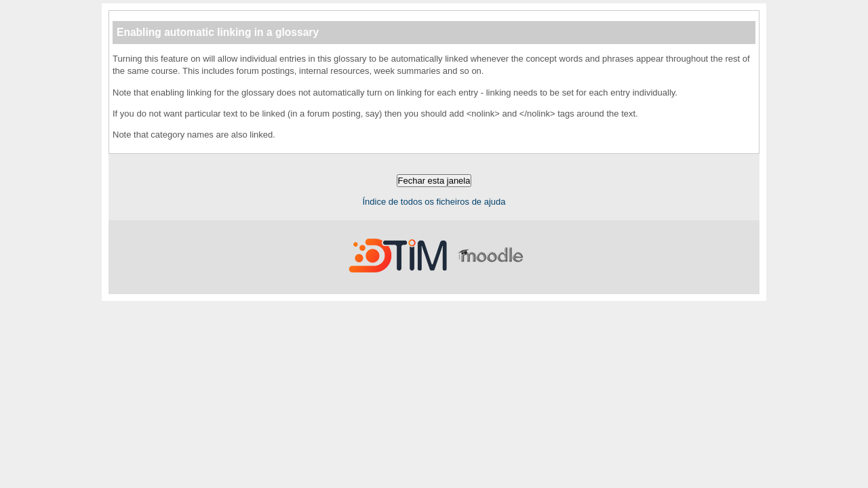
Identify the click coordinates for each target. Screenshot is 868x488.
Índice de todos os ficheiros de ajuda (434, 202)
